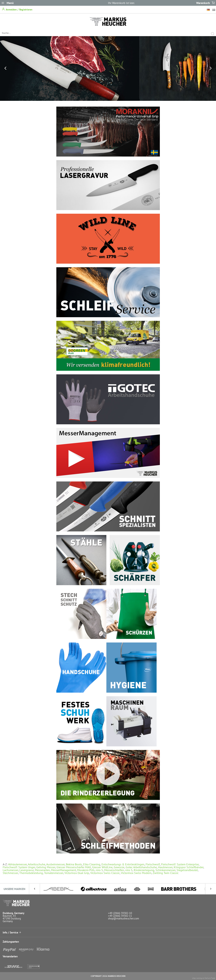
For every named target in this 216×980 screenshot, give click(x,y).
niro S (99, 870)
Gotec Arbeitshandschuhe (141, 867)
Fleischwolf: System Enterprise (180, 864)
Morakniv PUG (86, 870)
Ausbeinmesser (55, 864)
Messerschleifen (114, 870)
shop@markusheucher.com (123, 918)
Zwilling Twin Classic (166, 873)
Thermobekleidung (31, 873)
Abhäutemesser (17, 864)
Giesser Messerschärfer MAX (74, 867)
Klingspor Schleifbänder (189, 867)
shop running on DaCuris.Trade (204, 978)
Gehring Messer (46, 867)
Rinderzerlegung (144, 870)
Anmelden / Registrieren (17, 9)
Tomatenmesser (54, 873)
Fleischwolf (153, 864)
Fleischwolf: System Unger (19, 867)
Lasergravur (27, 870)
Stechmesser (10, 873)
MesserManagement (64, 870)
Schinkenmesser (165, 870)
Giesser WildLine (102, 867)
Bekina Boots (74, 864)
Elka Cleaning (92, 864)
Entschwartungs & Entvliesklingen (123, 864)
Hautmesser (165, 867)
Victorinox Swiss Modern (136, 873)
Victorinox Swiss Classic (105, 873)
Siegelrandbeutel (187, 870)
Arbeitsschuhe (37, 864)
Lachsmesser (10, 870)
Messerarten (42, 870)
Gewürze (119, 867)
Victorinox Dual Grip (77, 873)
